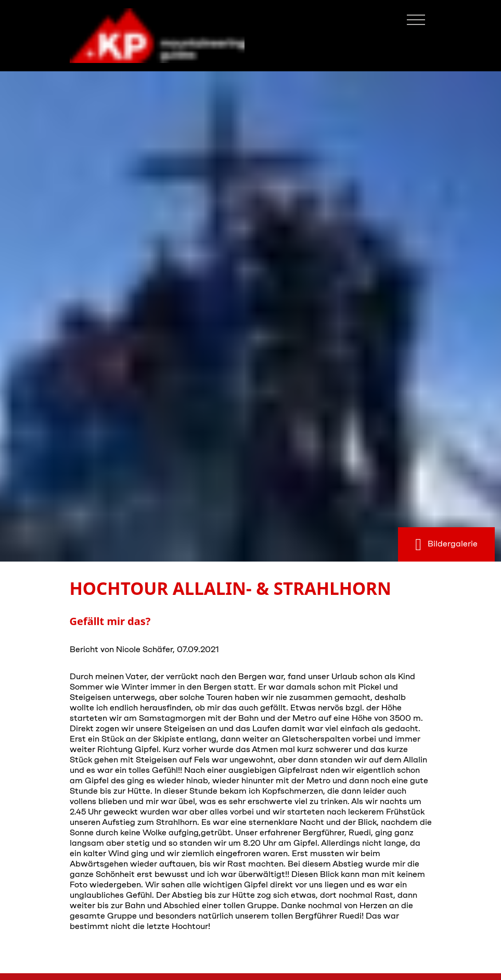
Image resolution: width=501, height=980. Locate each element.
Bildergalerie (446, 544)
